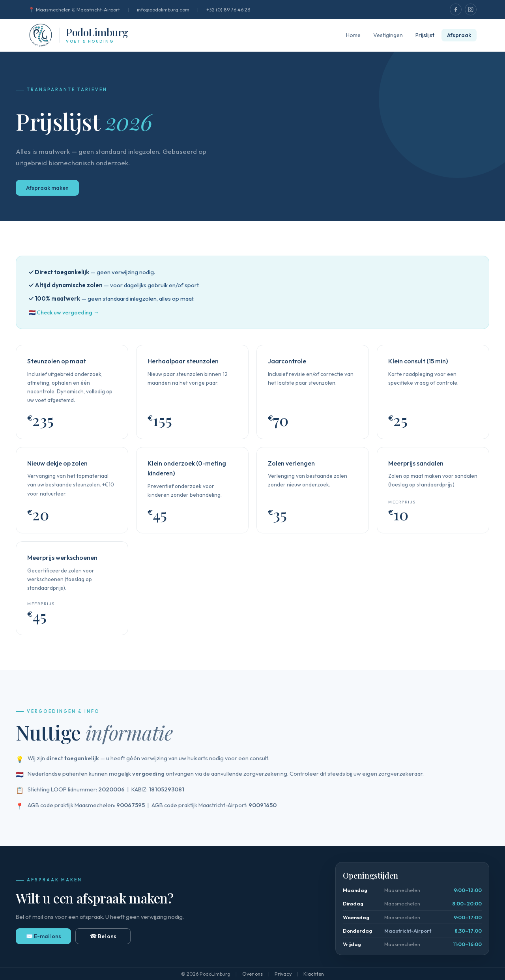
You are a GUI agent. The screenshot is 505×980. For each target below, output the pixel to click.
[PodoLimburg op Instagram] (471, 9)
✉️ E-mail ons (44, 936)
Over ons (252, 974)
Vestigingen (388, 35)
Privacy (283, 974)
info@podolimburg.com (163, 9)
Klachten (314, 974)
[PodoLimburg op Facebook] (456, 9)
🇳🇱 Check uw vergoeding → (64, 312)
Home (353, 35)
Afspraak (459, 35)
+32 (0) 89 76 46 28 (228, 9)
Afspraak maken (47, 188)
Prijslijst (425, 35)
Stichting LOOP (47, 789)
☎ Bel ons (103, 936)
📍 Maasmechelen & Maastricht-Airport (74, 9)
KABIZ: (158, 789)
